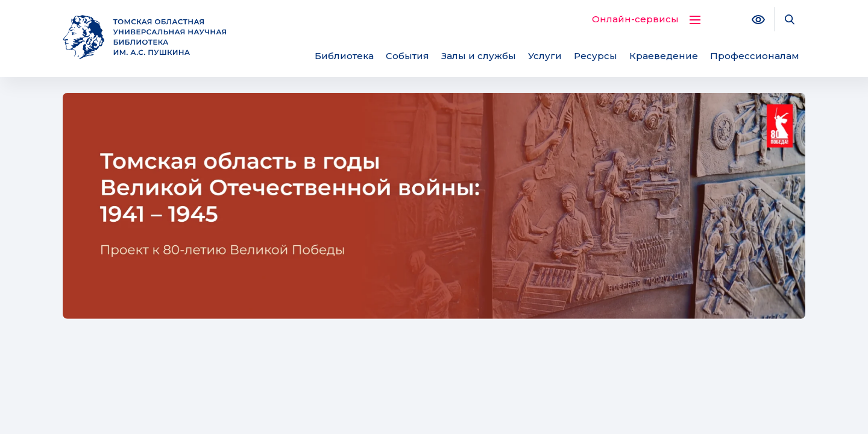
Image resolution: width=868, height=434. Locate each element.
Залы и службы (479, 56)
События (407, 56)
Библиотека (344, 56)
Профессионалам (755, 56)
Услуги (545, 56)
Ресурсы (596, 56)
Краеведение (664, 56)
